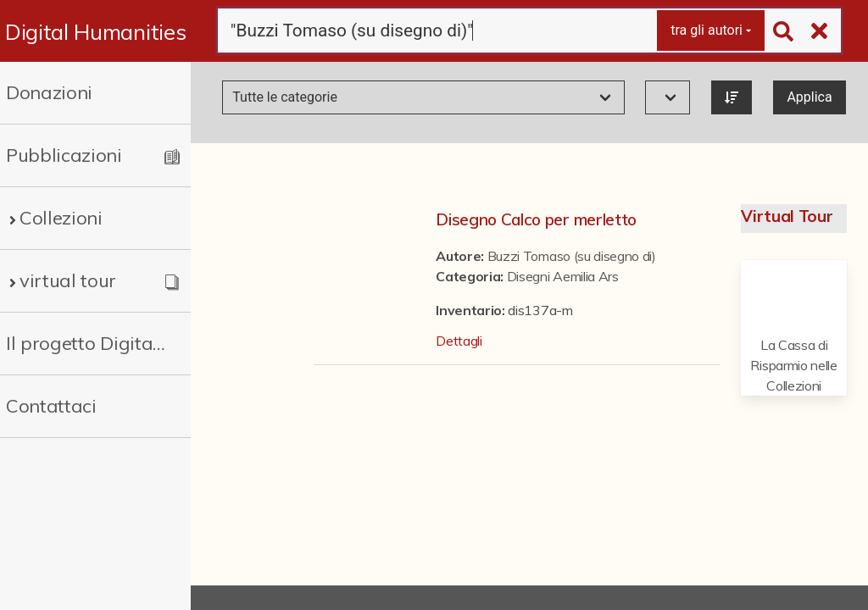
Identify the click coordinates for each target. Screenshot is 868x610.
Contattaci (51, 406)
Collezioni (61, 218)
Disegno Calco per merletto (536, 219)
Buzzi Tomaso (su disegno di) (572, 256)
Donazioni (49, 92)
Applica (809, 97)
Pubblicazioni (64, 155)
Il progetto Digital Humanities (87, 343)
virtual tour (68, 280)
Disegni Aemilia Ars (563, 276)
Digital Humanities (95, 31)
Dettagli (459, 341)
